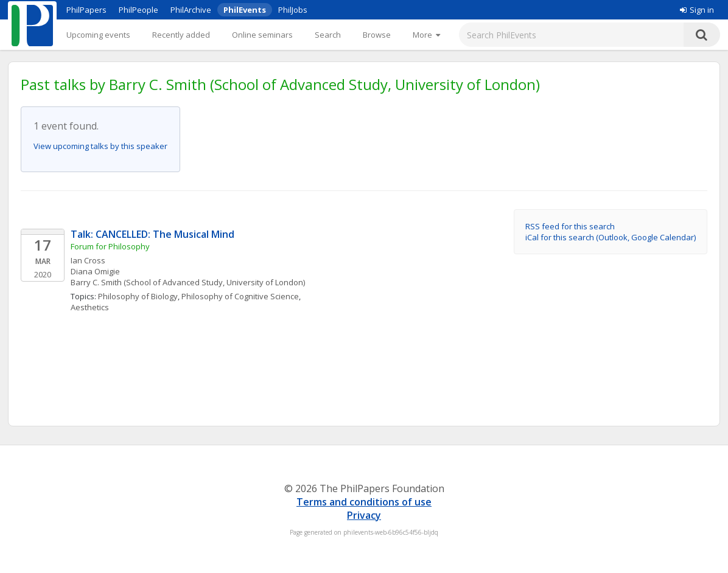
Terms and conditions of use (364, 502)
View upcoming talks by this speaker (100, 146)
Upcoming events (98, 35)
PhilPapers (86, 10)
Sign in (697, 10)
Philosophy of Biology (138, 296)
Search (328, 35)
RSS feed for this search (570, 226)
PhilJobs (293, 10)
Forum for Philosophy (110, 246)
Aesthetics (90, 307)
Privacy (364, 515)
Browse (377, 35)
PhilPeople (138, 10)
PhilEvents (245, 10)
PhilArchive (191, 10)
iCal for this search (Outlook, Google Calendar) (611, 237)
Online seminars (262, 35)
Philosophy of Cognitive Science (240, 296)
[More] (426, 35)
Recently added (181, 35)
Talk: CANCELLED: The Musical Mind (152, 234)
